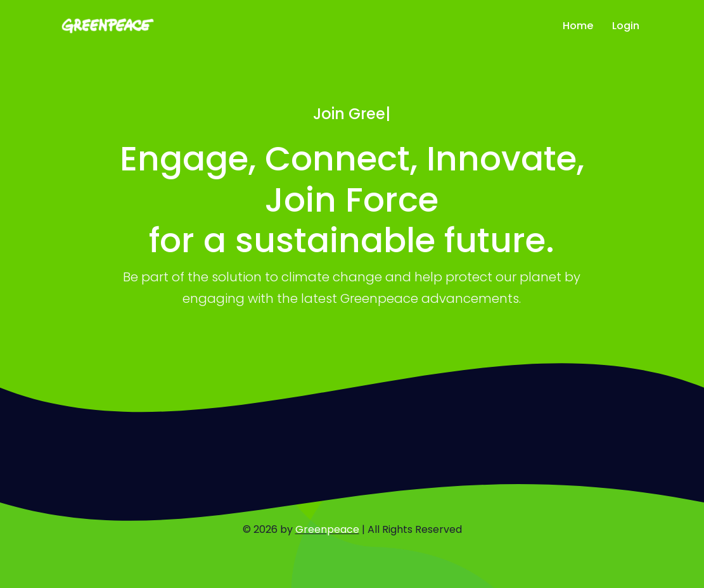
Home (578, 26)
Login (626, 26)
